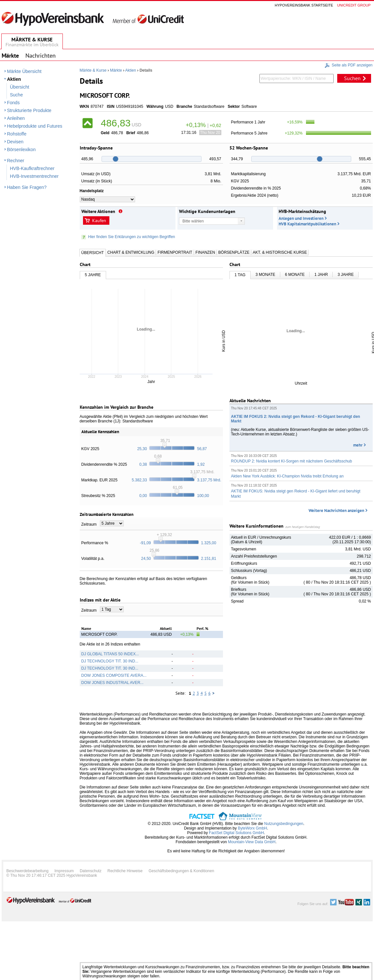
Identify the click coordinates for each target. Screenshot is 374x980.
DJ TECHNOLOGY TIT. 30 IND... (110, 661)
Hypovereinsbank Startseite (304, 5)
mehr (358, 445)
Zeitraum (89, 524)
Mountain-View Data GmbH (252, 842)
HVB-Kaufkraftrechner (32, 168)
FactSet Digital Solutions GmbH (236, 833)
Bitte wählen (193, 221)
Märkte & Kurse (93, 70)
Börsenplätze (234, 252)
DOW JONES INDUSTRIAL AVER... (112, 683)
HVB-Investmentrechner (34, 176)
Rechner (16, 161)
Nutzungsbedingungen (284, 824)
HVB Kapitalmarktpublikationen (307, 224)
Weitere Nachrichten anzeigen (336, 511)
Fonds (14, 103)
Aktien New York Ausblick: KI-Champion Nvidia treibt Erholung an (287, 476)
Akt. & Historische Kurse (280, 252)
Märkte (116, 70)
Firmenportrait (175, 252)
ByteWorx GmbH (253, 828)
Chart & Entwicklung (131, 252)
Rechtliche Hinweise (125, 871)
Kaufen (99, 220)
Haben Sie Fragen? (27, 187)
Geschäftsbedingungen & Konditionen (181, 871)
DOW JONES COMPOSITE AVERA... (114, 675)
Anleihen (16, 118)
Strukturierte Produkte (29, 110)
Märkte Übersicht (24, 71)
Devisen (15, 142)
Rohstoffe (17, 134)
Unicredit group (354, 5)
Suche (17, 95)
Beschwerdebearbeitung (28, 871)
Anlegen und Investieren (301, 218)
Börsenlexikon (21, 149)
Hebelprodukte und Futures (35, 126)
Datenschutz (91, 871)
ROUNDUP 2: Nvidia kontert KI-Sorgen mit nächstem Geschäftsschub (292, 461)
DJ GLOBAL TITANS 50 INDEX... (110, 654)
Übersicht (20, 87)
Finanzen (205, 252)
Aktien (14, 79)
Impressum (64, 871)
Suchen (352, 78)
